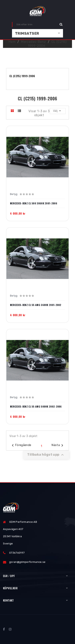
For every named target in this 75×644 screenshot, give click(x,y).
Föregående (21, 445)
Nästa (58, 445)
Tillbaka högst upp (46, 455)
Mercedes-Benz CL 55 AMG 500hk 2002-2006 (36, 407)
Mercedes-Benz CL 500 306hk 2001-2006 (34, 203)
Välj (58, 111)
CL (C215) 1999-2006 (22, 76)
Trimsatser (27, 33)
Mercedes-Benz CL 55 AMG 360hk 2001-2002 (36, 305)
